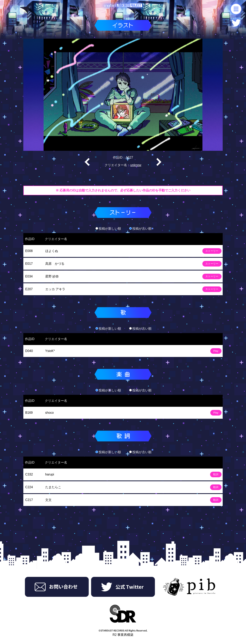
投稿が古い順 (140, 229)
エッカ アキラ (55, 289)
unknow (136, 165)
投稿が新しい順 (108, 229)
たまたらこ (53, 487)
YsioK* (50, 351)
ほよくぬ (52, 251)
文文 (48, 500)
